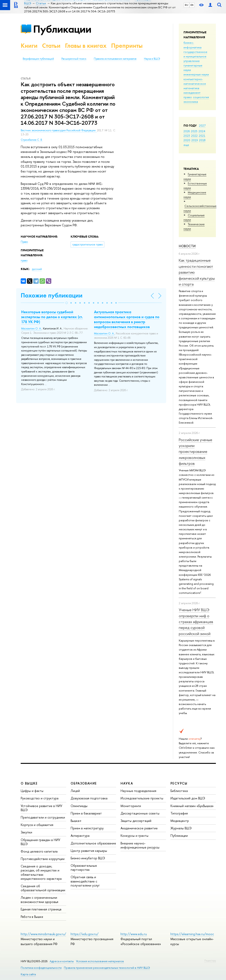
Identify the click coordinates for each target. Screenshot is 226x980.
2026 (187, 131)
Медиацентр (180, 821)
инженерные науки (196, 74)
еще (186, 145)
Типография (179, 813)
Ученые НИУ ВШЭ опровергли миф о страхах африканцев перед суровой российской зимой (196, 622)
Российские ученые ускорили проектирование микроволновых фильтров (196, 451)
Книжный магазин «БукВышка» (192, 806)
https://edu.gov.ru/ (85, 934)
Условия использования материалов (100, 961)
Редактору (210, 960)
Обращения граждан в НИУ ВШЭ (40, 842)
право (188, 97)
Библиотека (179, 791)
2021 (202, 136)
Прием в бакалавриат (86, 813)
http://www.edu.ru (134, 934)
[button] (67, 303)
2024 (202, 131)
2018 (202, 140)
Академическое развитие (139, 828)
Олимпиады (79, 806)
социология (201, 97)
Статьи (51, 46)
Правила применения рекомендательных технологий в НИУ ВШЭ (107, 968)
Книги (29, 46)
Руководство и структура (40, 798)
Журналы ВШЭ (181, 828)
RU (187, 5)
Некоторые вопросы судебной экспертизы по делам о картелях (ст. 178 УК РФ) (52, 317)
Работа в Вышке (32, 917)
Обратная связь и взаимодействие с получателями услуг (85, 881)
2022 (194, 136)
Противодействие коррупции (43, 859)
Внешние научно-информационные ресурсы (140, 845)
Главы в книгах (86, 46)
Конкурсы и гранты (134, 836)
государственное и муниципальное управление (195, 56)
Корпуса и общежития (37, 825)
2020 (187, 140)
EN (192, 5)
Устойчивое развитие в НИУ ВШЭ (41, 808)
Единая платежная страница (41, 909)
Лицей (75, 791)
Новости (187, 246)
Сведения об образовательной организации (43, 888)
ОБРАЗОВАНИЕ (84, 783)
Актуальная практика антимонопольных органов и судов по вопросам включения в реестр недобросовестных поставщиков (127, 319)
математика (191, 88)
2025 (194, 131)
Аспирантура (80, 836)
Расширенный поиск (74, 59)
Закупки (26, 832)
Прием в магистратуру (87, 828)
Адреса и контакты (62, 961)
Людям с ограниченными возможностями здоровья (39, 899)
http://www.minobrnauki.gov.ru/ (43, 934)
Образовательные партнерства (84, 868)
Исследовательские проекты (142, 798)
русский (37, 269)
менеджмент (192, 93)
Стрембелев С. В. (32, 140)
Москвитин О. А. (31, 329)
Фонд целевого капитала (39, 851)
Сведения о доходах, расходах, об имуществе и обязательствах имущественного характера (41, 872)
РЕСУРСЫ (179, 783)
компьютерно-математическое (195, 81)
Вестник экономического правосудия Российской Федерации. (59, 130)
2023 (187, 136)
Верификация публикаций (38, 59)
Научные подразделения (138, 791)
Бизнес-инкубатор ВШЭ (88, 858)
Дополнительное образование (93, 843)
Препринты (127, 46)
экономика (191, 102)
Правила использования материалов (115, 59)
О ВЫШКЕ (29, 783)
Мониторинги (131, 806)
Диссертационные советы (140, 813)
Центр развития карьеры (89, 851)
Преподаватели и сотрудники (43, 817)
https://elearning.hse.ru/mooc (192, 934)
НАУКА (127, 783)
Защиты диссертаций (136, 821)
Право (24, 242)
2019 (195, 140)
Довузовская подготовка (89, 798)
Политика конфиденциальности (41, 968)
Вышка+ (76, 821)
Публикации (62, 29)
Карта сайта (28, 974)
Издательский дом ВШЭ (188, 798)
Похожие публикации (52, 295)
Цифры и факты (32, 791)
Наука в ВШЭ (152, 59)
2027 (202, 125)
